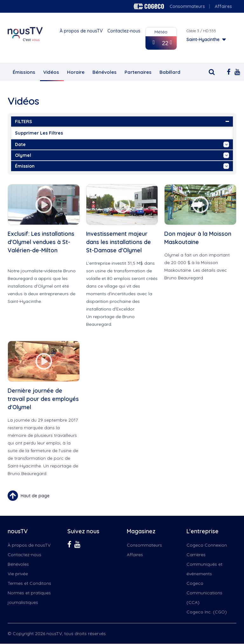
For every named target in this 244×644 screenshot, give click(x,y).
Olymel (122, 155)
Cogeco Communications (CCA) (204, 593)
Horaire (76, 72)
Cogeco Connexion (207, 545)
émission (122, 166)
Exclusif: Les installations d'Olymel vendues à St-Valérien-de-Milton (41, 242)
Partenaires (138, 72)
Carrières (196, 555)
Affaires (223, 6)
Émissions (24, 72)
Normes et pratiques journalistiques (29, 598)
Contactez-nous (124, 31)
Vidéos (51, 72)
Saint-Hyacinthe (203, 39)
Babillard (170, 72)
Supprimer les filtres (39, 133)
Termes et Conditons (29, 583)
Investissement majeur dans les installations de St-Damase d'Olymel (119, 242)
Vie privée (18, 574)
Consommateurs (187, 6)
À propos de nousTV (81, 31)
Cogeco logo (149, 6)
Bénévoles (105, 72)
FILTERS (122, 122)
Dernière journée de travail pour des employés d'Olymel (43, 399)
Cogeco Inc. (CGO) (207, 612)
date (122, 144)
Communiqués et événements (204, 569)
